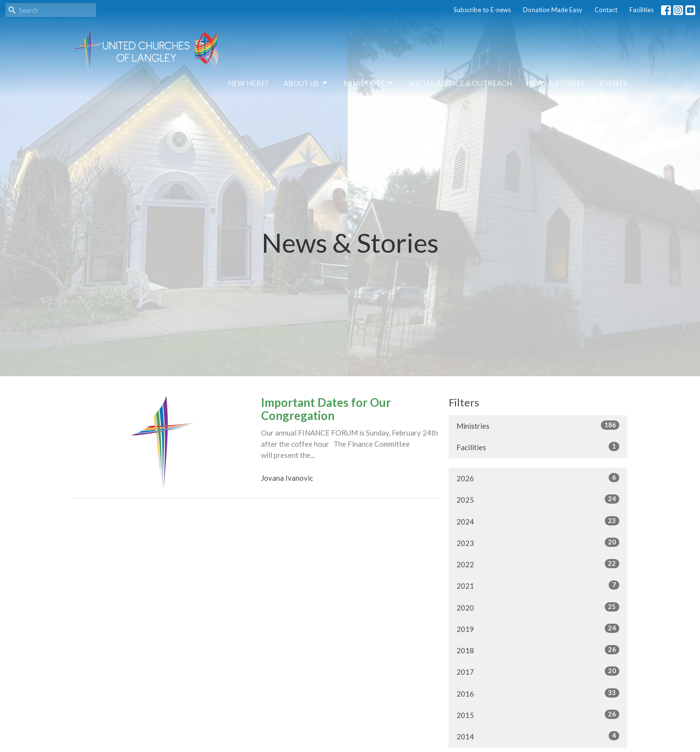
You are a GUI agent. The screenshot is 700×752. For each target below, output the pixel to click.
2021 (538, 585)
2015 (538, 715)
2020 (538, 607)
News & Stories (556, 83)
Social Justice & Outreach (460, 83)
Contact (606, 10)
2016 (538, 693)
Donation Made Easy (553, 10)
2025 (538, 499)
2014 (538, 736)
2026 (538, 478)
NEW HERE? (248, 83)
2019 (538, 629)
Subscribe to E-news (482, 10)
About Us (306, 83)
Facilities (642, 10)
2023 (538, 542)
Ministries (369, 83)
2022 (538, 564)
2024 (538, 521)
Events (613, 83)
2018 (538, 650)
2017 (538, 671)
